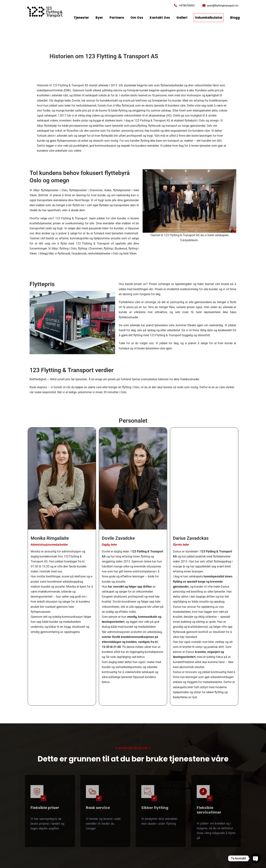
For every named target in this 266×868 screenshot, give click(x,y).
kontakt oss (160, 18)
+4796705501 (187, 6)
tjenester (81, 18)
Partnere (117, 18)
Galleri (182, 18)
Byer (99, 18)
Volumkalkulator (209, 18)
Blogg (235, 18)
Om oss (137, 18)
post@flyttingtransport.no (223, 6)
